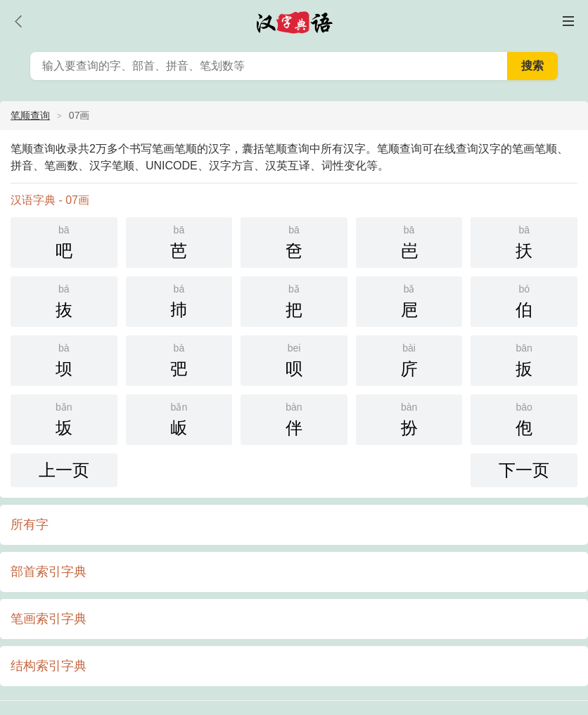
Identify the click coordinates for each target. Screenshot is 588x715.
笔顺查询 (30, 115)
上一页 (64, 470)
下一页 (524, 470)
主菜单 (568, 21)
